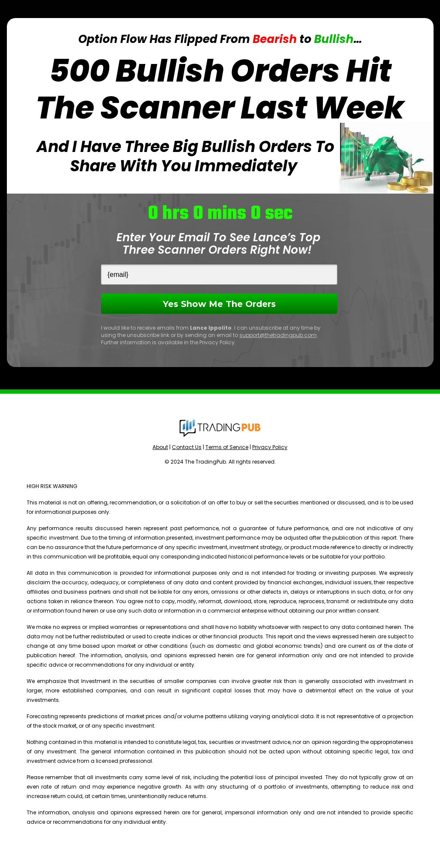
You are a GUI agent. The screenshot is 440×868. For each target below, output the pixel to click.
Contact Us (187, 447)
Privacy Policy (270, 447)
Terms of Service (227, 447)
